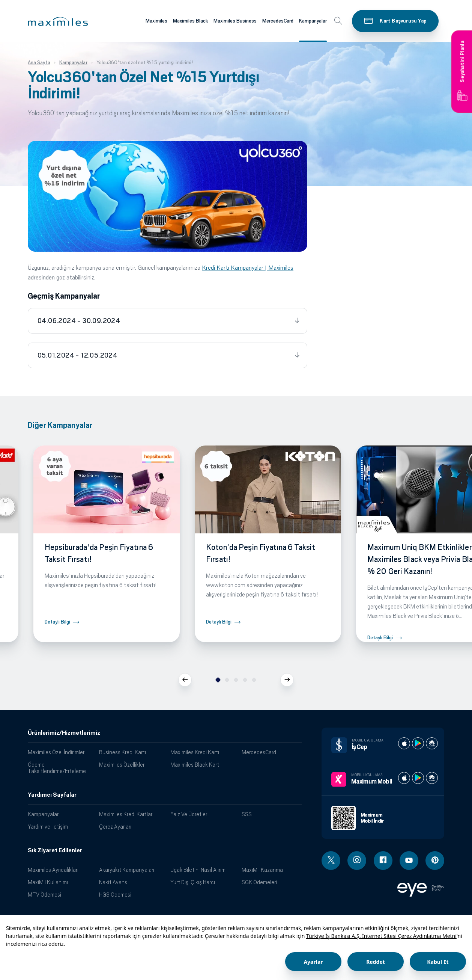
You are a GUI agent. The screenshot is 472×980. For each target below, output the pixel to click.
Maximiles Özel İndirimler (56, 752)
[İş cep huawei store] (432, 743)
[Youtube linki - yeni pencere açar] (409, 861)
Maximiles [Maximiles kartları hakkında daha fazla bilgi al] (156, 21)
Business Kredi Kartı (123, 752)
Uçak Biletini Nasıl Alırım (198, 870)
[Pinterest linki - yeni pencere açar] (435, 861)
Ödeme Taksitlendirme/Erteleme (57, 768)
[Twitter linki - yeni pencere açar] (331, 861)
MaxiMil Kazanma (262, 870)
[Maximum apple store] (404, 778)
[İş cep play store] (418, 743)
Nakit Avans (113, 882)
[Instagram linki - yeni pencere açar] (357, 861)
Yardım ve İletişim (48, 827)
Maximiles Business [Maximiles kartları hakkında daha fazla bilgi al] (235, 21)
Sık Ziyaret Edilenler (55, 850)
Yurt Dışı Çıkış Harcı (193, 882)
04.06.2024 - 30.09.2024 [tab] (79, 321)
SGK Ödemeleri (259, 882)
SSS (247, 814)
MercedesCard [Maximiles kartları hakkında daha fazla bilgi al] (278, 21)
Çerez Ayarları (115, 827)
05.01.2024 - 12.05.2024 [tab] (77, 355)
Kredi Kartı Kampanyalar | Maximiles (248, 268)
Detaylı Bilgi (57, 622)
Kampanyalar (43, 814)
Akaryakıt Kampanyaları (127, 870)
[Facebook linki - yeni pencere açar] (383, 861)
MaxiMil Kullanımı (48, 882)
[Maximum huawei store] (432, 778)
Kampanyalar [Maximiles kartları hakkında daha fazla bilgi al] (313, 21)
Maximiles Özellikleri (122, 765)
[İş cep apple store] (404, 743)
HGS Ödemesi (115, 895)
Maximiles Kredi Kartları (126, 814)
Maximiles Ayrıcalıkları (53, 870)
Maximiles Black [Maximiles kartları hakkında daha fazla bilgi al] (190, 21)
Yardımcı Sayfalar (52, 795)
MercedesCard (259, 752)
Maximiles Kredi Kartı (195, 752)
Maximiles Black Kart (195, 765)
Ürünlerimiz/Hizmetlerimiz (64, 733)
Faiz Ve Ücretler (189, 814)
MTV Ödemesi (44, 895)
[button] (58, 21)
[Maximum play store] (418, 778)
